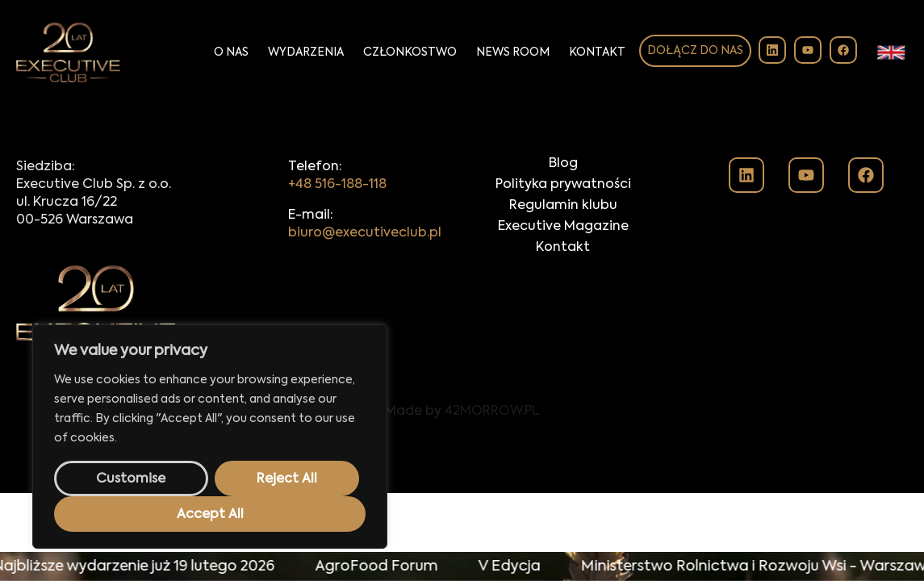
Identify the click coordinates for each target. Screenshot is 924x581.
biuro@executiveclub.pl (365, 233)
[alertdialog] (462, 566)
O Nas (231, 52)
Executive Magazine (563, 227)
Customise (131, 479)
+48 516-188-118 (337, 185)
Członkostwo (410, 52)
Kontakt (597, 52)
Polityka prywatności (563, 185)
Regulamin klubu (563, 206)
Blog (563, 164)
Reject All (287, 479)
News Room (513, 52)
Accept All (210, 515)
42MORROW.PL (492, 412)
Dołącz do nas (695, 51)
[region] (210, 437)
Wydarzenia (306, 52)
